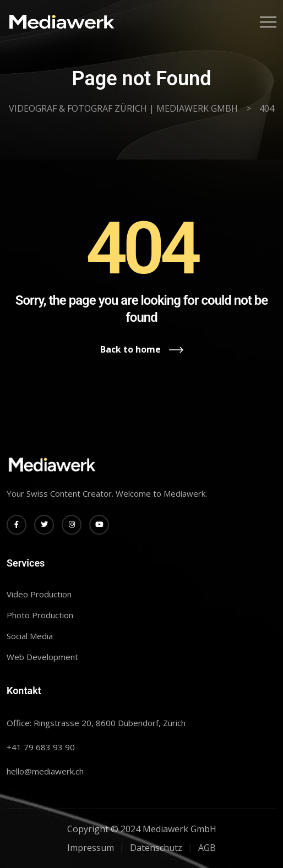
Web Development (42, 657)
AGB (207, 848)
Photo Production (40, 615)
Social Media (30, 636)
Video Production (39, 594)
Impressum (91, 848)
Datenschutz (156, 848)
